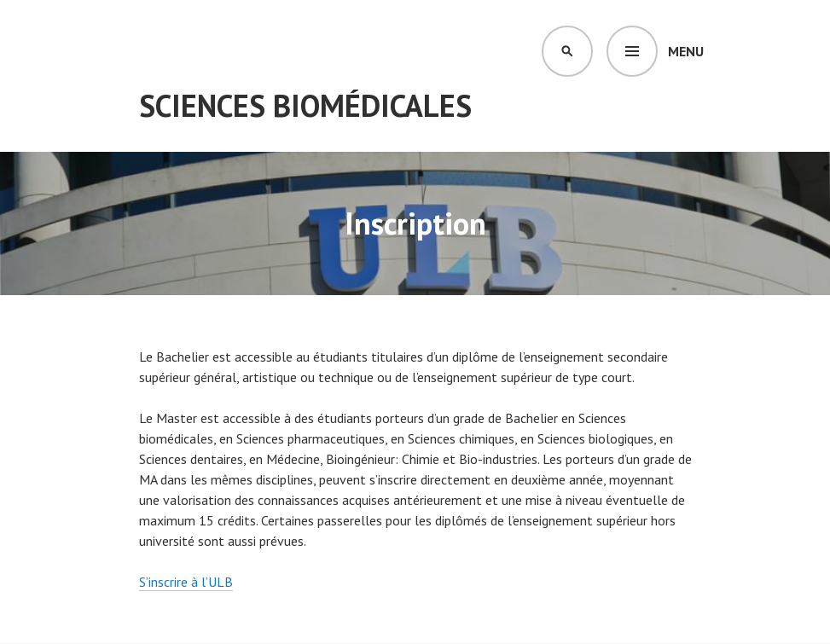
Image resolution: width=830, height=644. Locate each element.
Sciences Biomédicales (305, 105)
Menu (686, 51)
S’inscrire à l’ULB (186, 582)
